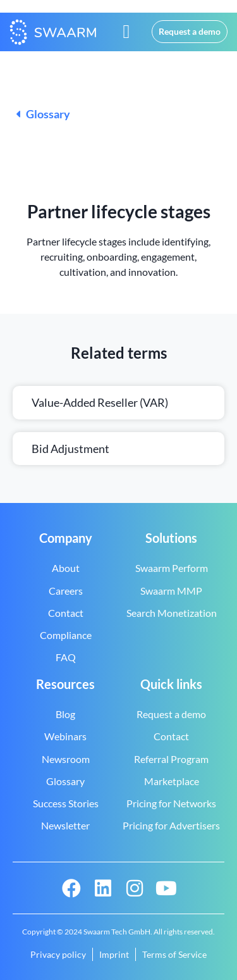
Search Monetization (172, 613)
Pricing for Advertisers (171, 825)
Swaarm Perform (172, 568)
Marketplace (172, 781)
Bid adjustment (71, 449)
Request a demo (171, 714)
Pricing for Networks (171, 803)
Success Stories (66, 803)
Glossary (43, 114)
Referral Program (171, 759)
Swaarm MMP (171, 591)
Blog (65, 714)
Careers (66, 591)
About (66, 568)
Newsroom (66, 759)
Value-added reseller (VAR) (100, 402)
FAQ (66, 657)
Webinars (65, 736)
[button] (126, 32)
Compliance (66, 635)
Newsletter (65, 825)
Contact (66, 613)
